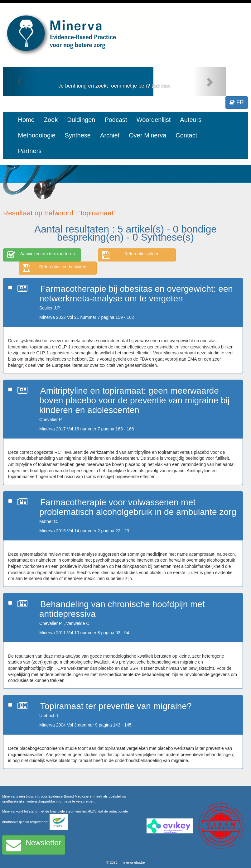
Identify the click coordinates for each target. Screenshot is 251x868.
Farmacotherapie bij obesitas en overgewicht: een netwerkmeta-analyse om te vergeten (136, 294)
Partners (30, 151)
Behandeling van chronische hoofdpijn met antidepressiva (122, 609)
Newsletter (34, 845)
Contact (186, 135)
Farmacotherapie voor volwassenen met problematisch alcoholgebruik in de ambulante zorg (138, 507)
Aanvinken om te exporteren (41, 255)
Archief (110, 135)
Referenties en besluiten (55, 268)
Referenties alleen (131, 255)
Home (26, 120)
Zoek (51, 120)
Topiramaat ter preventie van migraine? (116, 706)
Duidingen (81, 120)
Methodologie (37, 135)
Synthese (78, 135)
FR (237, 102)
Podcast (116, 120)
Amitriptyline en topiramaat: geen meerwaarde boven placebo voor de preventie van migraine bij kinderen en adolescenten (134, 400)
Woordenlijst (154, 120)
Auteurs (191, 120)
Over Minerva (147, 135)
